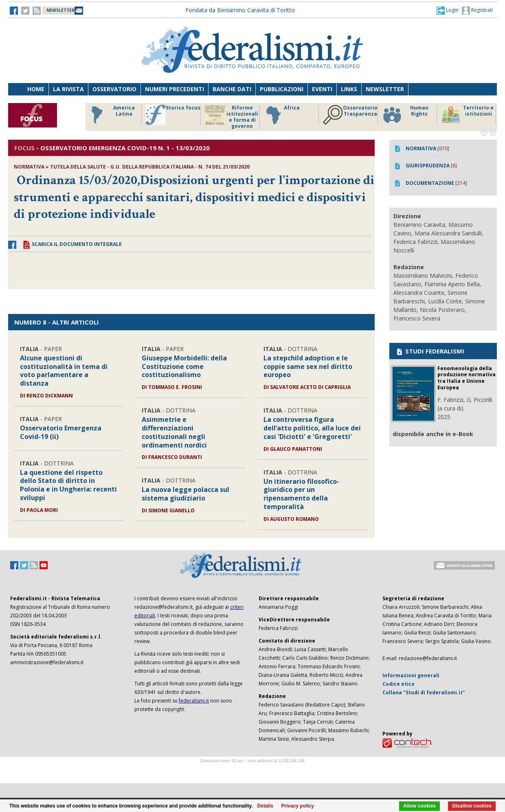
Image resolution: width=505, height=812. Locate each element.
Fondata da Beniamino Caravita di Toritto (240, 10)
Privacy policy (298, 806)
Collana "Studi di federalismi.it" (424, 692)
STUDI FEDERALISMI (430, 351)
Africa (282, 115)
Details (265, 806)
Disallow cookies (472, 806)
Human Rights (405, 115)
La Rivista (68, 89)
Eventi (322, 89)
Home (36, 89)
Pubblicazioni (282, 89)
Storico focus (173, 115)
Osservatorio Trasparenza (350, 115)
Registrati (477, 11)
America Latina (111, 115)
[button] (448, 10)
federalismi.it (194, 701)
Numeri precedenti (175, 89)
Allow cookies (419, 806)
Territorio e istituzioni (467, 115)
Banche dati (232, 89)
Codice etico (399, 684)
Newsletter (385, 89)
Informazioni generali (411, 675)
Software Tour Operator (253, 770)
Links (349, 89)
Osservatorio (114, 89)
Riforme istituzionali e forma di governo (231, 117)
